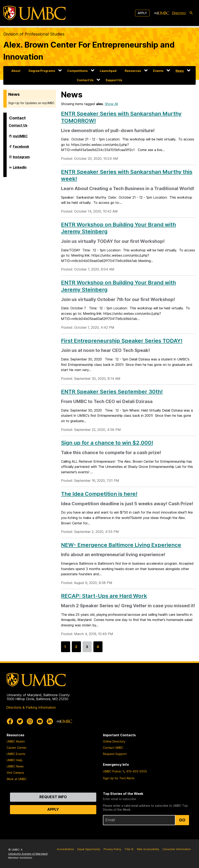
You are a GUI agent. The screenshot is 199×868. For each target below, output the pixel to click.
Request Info (53, 797)
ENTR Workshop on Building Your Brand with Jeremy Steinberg (118, 228)
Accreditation (65, 849)
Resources (133, 71)
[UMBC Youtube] (40, 721)
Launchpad (108, 71)
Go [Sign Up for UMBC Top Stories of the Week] (182, 820)
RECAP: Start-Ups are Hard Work (104, 596)
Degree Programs (42, 71)
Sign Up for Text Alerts (119, 778)
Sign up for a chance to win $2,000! (107, 443)
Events (158, 71)
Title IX (129, 849)
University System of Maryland (28, 854)
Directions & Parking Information (31, 707)
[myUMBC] (162, 13)
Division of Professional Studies (34, 34)
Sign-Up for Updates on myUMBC (31, 103)
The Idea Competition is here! (99, 494)
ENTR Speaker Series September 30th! (112, 392)
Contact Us (85, 80)
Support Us (114, 80)
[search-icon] (191, 13)
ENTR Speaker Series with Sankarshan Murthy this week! (127, 175)
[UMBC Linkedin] (50, 721)
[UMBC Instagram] (30, 721)
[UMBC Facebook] (10, 721)
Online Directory (114, 741)
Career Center (17, 748)
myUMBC (20, 138)
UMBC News (15, 766)
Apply (142, 13)
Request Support (115, 754)
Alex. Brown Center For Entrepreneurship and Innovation (89, 51)
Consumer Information (177, 849)
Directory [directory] (179, 13)
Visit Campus (15, 773)
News (180, 71)
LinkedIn (20, 169)
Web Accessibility (148, 849)
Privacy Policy (112, 849)
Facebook (21, 148)
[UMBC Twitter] (20, 721)
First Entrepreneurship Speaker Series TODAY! (122, 341)
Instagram (21, 159)
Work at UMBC (17, 779)
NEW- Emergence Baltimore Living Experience (121, 545)
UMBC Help (15, 760)
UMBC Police (112, 771)
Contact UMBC (113, 748)
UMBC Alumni (16, 741)
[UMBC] (34, 13)
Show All (111, 104)
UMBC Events (16, 754)
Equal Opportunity (89, 849)
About (16, 71)
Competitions (78, 71)
